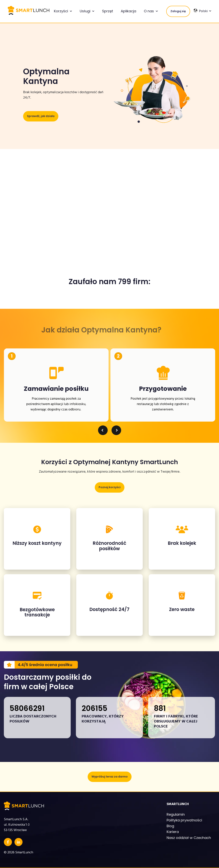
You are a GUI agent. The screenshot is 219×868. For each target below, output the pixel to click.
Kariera (173, 832)
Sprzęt (108, 11)
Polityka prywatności (184, 820)
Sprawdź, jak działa (41, 116)
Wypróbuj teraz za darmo (110, 777)
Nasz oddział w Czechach (189, 838)
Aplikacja (128, 11)
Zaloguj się (178, 11)
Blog (170, 826)
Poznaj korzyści (110, 487)
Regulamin (176, 814)
